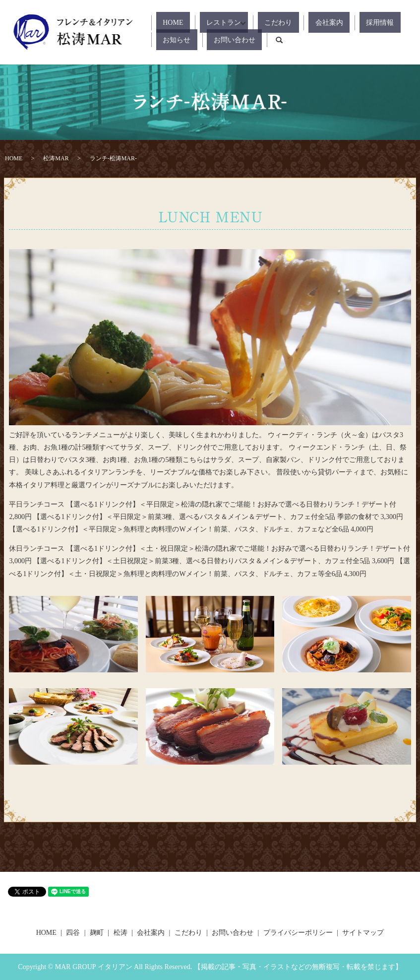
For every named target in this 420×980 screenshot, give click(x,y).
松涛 (120, 933)
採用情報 (328, 23)
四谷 (73, 933)
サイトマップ (363, 933)
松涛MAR (56, 158)
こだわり (253, 23)
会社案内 (291, 23)
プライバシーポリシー (298, 933)
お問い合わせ (177, 39)
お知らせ (365, 23)
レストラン (204, 23)
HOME (166, 23)
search (215, 40)
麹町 (97, 933)
